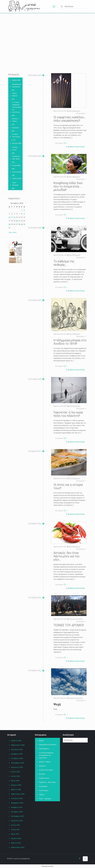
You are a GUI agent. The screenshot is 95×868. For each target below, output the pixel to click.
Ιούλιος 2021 (16, 825)
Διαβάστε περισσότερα (76, 147)
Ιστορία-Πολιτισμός (16, 135)
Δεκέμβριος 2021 (17, 803)
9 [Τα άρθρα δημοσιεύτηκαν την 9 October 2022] (24, 214)
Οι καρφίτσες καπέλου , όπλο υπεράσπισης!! (69, 119)
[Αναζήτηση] (75, 740)
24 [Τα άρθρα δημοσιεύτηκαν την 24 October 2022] (9, 224)
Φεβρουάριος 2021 (18, 847)
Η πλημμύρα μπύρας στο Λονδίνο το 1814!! (70, 342)
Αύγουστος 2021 (17, 821)
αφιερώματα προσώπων (17, 85)
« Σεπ (10, 232)
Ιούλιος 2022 (16, 772)
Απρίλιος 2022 (16, 785)
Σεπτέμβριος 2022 (18, 763)
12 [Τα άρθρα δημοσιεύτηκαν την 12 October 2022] (14, 217)
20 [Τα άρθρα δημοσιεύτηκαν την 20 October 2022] (17, 221)
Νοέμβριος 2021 (17, 807)
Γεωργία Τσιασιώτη (76, 619)
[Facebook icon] (80, 859)
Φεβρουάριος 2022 (18, 794)
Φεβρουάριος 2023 (18, 745)
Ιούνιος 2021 (16, 830)
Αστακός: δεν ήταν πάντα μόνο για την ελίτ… (67, 556)
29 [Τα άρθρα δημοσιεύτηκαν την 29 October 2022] (22, 224)
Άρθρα (15, 80)
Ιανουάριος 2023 (17, 749)
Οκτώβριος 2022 (17, 758)
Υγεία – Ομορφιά (15, 184)
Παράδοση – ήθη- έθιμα (17, 158)
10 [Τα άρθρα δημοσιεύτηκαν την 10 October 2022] (9, 217)
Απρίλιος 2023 (16, 741)
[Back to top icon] (85, 859)
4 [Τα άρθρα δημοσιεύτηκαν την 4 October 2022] (12, 214)
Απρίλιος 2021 (16, 838)
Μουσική (15, 143)
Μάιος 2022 (15, 781)
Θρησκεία (16, 128)
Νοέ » (15, 232)
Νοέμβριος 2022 (17, 754)
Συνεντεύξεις (17, 172)
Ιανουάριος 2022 (17, 798)
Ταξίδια (15, 178)
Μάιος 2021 (15, 834)
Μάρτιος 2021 (16, 843)
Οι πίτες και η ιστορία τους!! (68, 486)
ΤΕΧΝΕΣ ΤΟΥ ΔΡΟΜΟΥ (69, 625)
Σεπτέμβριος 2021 (18, 816)
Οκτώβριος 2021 (17, 812)
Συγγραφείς (16, 165)
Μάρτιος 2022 (16, 790)
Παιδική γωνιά (15, 149)
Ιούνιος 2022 (16, 776)
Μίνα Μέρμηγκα (75, 111)
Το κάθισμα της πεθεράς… (64, 263)
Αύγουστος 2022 (17, 767)
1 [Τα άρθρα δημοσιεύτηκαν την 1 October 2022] (22, 210)
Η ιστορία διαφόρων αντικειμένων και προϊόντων (17, 107)
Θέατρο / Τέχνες (15, 120)
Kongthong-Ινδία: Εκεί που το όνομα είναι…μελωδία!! (68, 186)
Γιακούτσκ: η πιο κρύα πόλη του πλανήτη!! (68, 414)
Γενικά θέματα (15, 94)
